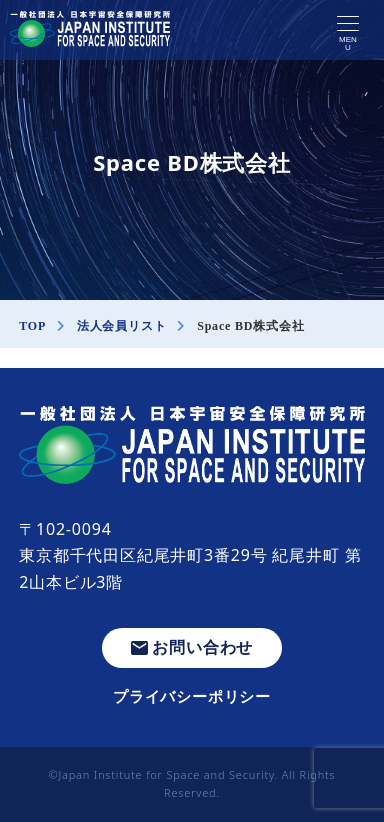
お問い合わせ (192, 647)
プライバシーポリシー (192, 696)
